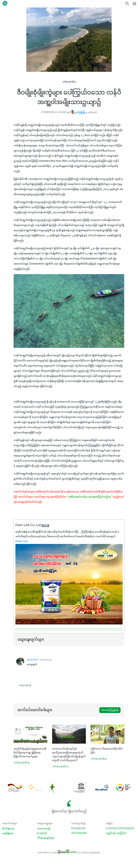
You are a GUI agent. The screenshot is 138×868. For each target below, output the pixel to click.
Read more (22, 542)
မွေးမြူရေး (8, 833)
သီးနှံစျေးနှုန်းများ (46, 838)
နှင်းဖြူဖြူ (78, 112)
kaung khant (32, 660)
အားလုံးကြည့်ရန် (110, 710)
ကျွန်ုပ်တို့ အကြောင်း (116, 833)
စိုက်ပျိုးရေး (8, 829)
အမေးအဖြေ (43, 829)
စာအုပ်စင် (42, 833)
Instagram (79, 833)
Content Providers (120, 829)
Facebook (78, 829)
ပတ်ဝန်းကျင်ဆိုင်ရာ (69, 82)
